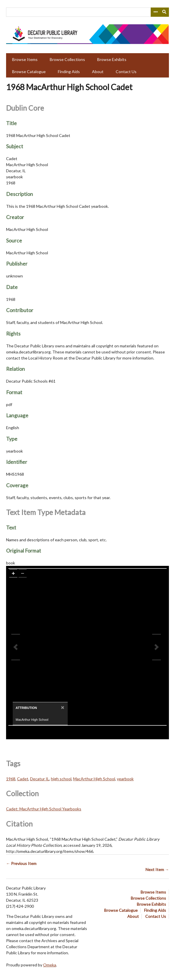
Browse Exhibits (112, 59)
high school (61, 779)
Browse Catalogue (29, 72)
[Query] (87, 12)
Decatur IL (40, 779)
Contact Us (126, 72)
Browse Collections (67, 59)
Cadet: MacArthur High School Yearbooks (44, 809)
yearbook (125, 779)
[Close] (62, 707)
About (98, 72)
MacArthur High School (94, 779)
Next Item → (157, 869)
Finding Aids (69, 72)
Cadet (23, 779)
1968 (11, 779)
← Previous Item (21, 863)
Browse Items (25, 59)
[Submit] (165, 12)
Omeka (50, 965)
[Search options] (155, 12)
